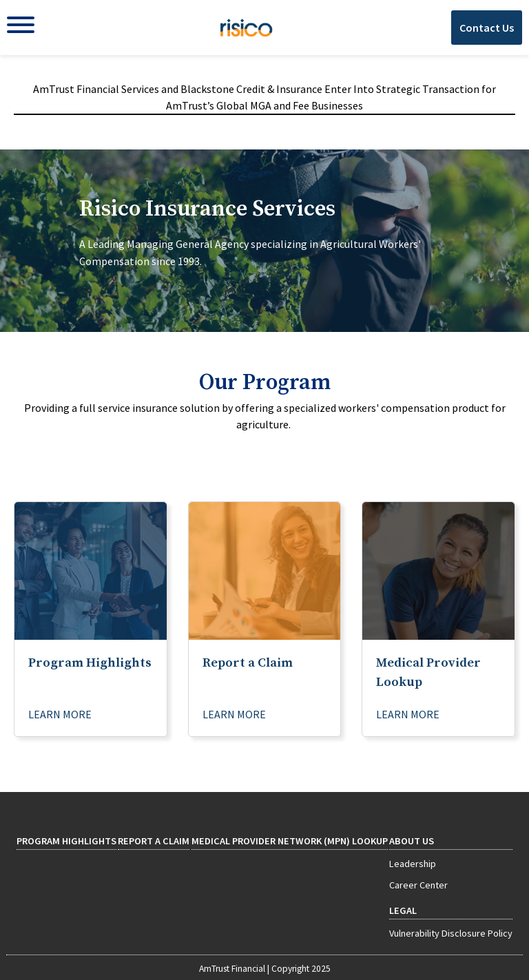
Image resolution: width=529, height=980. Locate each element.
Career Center (418, 885)
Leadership (413, 864)
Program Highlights (66, 841)
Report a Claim (154, 841)
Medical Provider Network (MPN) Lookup (290, 841)
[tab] (264, 241)
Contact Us (487, 28)
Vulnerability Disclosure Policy (451, 933)
